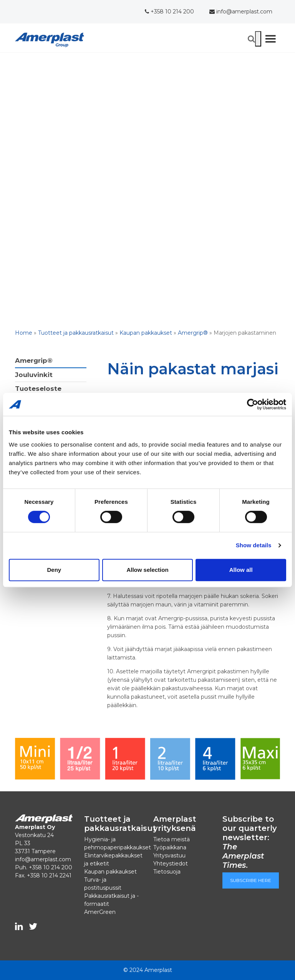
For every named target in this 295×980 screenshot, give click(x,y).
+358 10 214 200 (169, 12)
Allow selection (147, 570)
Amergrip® (193, 333)
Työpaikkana (170, 847)
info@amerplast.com (241, 12)
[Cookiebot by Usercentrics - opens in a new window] (253, 404)
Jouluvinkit (34, 375)
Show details (254, 545)
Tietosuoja (167, 872)
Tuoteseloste (38, 389)
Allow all (241, 570)
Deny (54, 570)
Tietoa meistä (172, 839)
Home (24, 333)
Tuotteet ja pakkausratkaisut (76, 333)
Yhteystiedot (171, 864)
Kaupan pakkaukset (146, 333)
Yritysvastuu (169, 855)
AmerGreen (100, 912)
